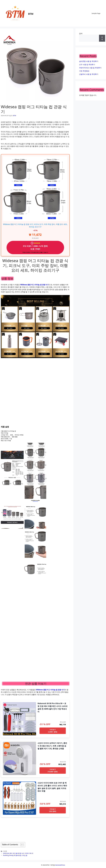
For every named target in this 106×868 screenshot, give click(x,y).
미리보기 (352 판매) (53, 810)
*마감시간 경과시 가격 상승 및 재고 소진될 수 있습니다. (35, 252)
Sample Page (96, 13)
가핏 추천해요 (84, 71)
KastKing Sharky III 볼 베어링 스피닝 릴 (15, 855)
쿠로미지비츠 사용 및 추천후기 (90, 68)
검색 (81, 33)
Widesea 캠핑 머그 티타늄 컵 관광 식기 (35, 285)
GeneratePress (60, 865)
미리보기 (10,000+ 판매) (53, 771)
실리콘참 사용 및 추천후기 (89, 61)
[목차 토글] (21, 845)
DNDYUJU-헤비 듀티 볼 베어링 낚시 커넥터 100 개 (18, 853)
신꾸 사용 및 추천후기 (87, 65)
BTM (31, 14)
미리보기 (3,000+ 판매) (53, 731)
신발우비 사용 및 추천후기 (89, 74)
